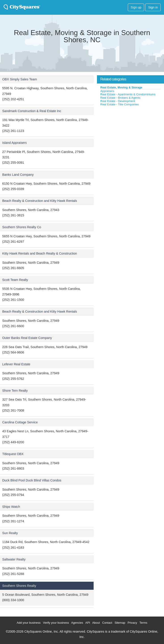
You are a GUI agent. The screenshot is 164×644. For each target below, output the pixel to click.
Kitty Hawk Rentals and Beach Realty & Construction (40, 253)
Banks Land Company (18, 175)
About (96, 623)
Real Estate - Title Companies (120, 104)
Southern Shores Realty (19, 586)
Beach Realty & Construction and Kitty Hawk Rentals (40, 201)
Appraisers (107, 91)
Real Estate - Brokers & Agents (120, 98)
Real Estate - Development (118, 101)
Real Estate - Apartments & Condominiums (128, 94)
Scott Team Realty (15, 280)
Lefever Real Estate (16, 364)
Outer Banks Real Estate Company (27, 338)
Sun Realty (10, 533)
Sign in (153, 7)
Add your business (29, 623)
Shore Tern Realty (15, 391)
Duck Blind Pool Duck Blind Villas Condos (32, 480)
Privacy (132, 623)
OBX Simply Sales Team (20, 79)
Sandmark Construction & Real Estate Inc (32, 111)
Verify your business (56, 623)
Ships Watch (11, 507)
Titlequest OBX (13, 454)
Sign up (136, 7)
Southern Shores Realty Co (22, 227)
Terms (143, 623)
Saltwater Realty (14, 559)
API (88, 623)
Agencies (77, 623)
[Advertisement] (130, 140)
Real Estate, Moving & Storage (121, 87)
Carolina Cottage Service (20, 422)
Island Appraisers (15, 143)
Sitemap (120, 623)
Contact (107, 623)
